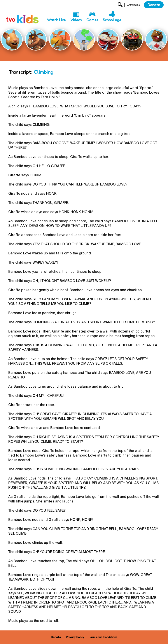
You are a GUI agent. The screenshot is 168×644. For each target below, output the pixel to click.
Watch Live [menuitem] (56, 20)
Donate (154, 5)
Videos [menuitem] (76, 20)
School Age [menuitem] (112, 20)
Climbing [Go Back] (44, 72)
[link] (23, 14)
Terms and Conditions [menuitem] (103, 637)
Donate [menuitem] (56, 637)
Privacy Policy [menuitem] (75, 637)
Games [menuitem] (92, 20)
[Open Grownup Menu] (133, 6)
